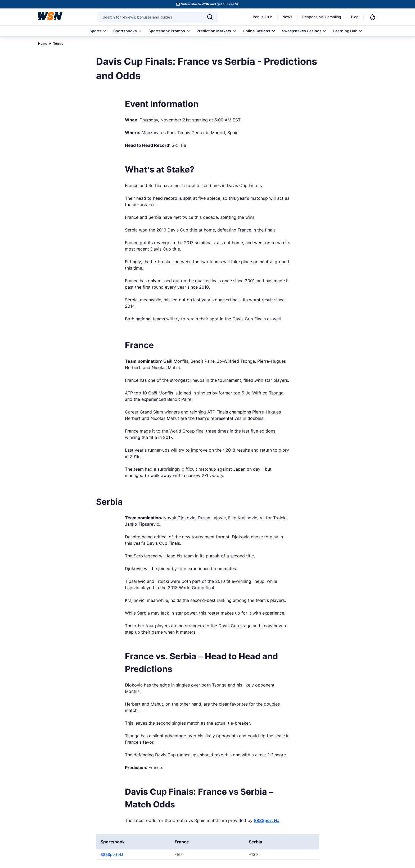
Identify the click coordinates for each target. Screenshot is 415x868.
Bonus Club (263, 17)
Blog (355, 17)
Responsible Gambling (322, 17)
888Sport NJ (267, 820)
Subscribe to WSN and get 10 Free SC (210, 4)
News (287, 17)
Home (43, 44)
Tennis (58, 44)
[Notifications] (373, 17)
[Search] (210, 17)
